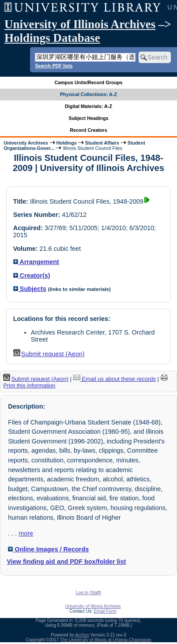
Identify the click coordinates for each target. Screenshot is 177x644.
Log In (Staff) (89, 593)
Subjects (30, 289)
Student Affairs (102, 143)
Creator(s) (32, 275)
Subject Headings (88, 118)
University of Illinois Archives (80, 24)
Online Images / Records (48, 549)
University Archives (26, 143)
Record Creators (88, 130)
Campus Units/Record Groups (88, 82)
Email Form (105, 611)
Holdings (67, 143)
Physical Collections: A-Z (88, 94)
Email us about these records (115, 379)
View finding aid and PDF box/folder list (66, 562)
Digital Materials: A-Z (88, 106)
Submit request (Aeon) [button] (49, 354)
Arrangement (36, 262)
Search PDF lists (54, 66)
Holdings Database (52, 38)
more (26, 533)
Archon (82, 635)
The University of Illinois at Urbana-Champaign (106, 640)
